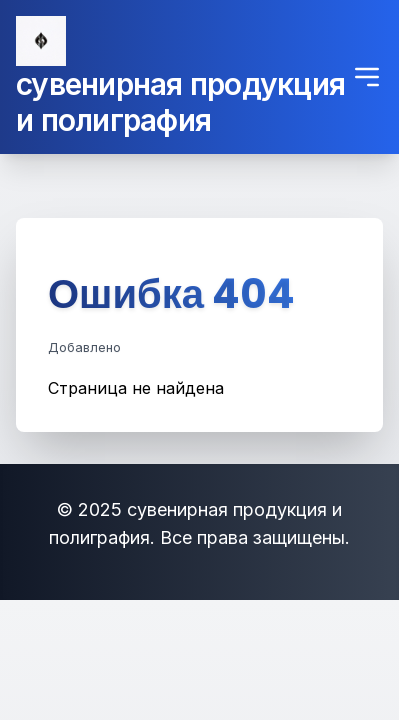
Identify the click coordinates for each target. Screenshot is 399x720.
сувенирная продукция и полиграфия (180, 102)
